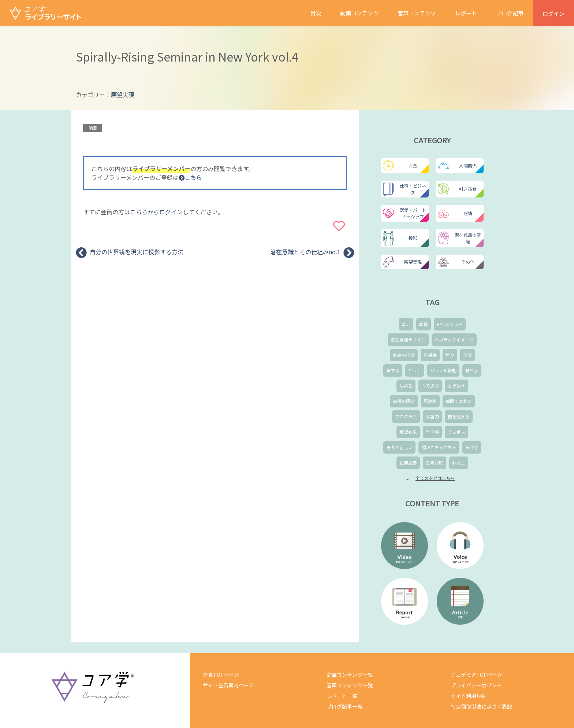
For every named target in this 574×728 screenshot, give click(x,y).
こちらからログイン (156, 212)
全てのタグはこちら (435, 478)
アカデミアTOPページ (476, 675)
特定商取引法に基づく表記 (481, 706)
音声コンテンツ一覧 (350, 685)
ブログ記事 (510, 13)
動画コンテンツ (359, 13)
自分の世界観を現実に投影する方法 (137, 252)
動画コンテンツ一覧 (350, 675)
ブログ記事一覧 (344, 706)
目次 (316, 13)
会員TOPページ (221, 675)
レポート (466, 13)
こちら (190, 177)
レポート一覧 (342, 696)
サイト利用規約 (469, 696)
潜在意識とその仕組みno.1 (305, 252)
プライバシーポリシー (476, 685)
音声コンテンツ (417, 13)
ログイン (553, 13)
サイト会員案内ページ (228, 685)
